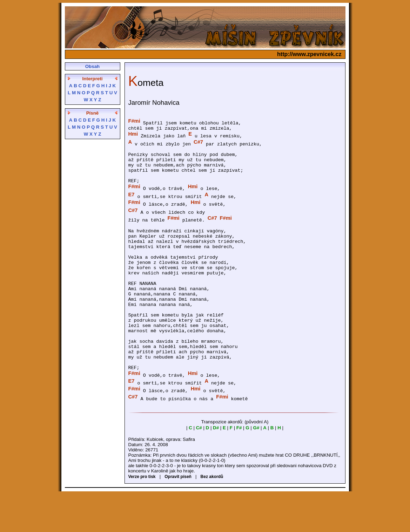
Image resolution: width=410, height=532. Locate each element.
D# (216, 466)
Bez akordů (212, 514)
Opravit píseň (178, 514)
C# (199, 466)
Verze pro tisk (142, 514)
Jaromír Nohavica (154, 103)
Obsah (92, 66)
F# (239, 466)
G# (256, 466)
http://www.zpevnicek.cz (309, 54)
